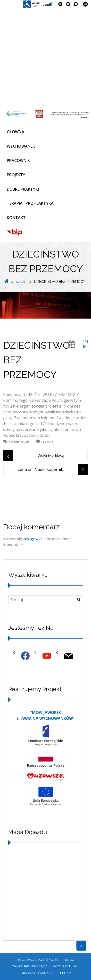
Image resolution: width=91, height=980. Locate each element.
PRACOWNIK (18, 160)
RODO (70, 960)
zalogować (33, 539)
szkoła (21, 282)
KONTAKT (16, 218)
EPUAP (65, 973)
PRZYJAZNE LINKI (66, 966)
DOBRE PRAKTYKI (23, 189)
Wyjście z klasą (34, 456)
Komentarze (19, 441)
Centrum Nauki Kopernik (53, 469)
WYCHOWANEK (21, 146)
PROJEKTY (16, 175)
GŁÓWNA (16, 132)
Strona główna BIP (37, 973)
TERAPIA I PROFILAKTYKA (30, 203)
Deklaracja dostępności (38, 960)
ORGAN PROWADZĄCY (29, 966)
